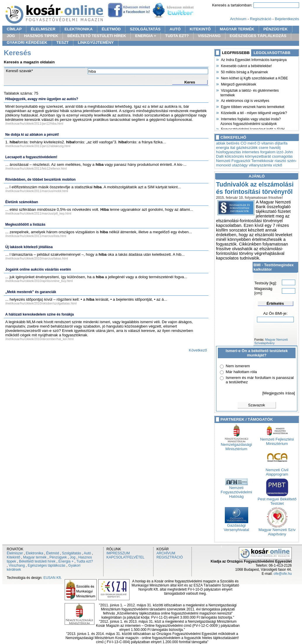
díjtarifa (281, 143)
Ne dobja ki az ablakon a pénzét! (32, 135)
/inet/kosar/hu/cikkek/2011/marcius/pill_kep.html (38, 213)
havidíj (275, 148)
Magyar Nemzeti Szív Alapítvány (277, 530)
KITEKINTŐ (200, 29)
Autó (88, 553)
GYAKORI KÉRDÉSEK (27, 42)
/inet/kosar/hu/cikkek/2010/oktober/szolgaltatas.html (41, 303)
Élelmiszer (15, 553)
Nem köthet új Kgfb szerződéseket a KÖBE (254, 78)
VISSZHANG (209, 36)
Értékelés (275, 303)
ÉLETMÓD (111, 29)
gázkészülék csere (252, 148)
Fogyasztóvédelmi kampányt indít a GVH (252, 129)
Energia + (66, 561)
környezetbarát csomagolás (269, 156)
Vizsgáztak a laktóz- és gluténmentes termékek (250, 92)
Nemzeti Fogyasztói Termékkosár (245, 161)
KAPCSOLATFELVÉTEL (125, 557)
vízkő (278, 165)
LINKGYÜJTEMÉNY (96, 42)
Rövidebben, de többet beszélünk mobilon (40, 180)
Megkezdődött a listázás (25, 224)
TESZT (63, 42)
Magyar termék (35, 557)
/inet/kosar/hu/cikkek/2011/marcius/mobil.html (37, 191)
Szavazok (257, 405)
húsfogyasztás (228, 152)
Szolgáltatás (71, 553)
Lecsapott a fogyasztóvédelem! (31, 157)
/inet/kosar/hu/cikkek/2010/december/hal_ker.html (39, 339)
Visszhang (17, 565)
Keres (190, 82)
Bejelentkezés (287, 19)
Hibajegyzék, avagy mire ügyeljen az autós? (42, 99)
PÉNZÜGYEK (276, 29)
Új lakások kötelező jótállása (29, 247)
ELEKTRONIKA (79, 29)
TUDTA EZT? (177, 36)
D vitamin (266, 143)
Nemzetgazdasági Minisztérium (236, 445)
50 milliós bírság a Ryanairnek (244, 72)
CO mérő (248, 143)
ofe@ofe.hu (283, 574)
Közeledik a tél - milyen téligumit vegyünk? (254, 112)
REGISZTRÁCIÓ (170, 557)
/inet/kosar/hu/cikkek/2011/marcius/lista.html (36, 236)
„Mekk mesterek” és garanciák (31, 292)
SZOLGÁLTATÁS (145, 29)
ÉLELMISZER (43, 29)
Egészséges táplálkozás (47, 565)
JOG (11, 36)
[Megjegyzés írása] (279, 393)
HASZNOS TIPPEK (41, 36)
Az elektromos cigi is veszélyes (245, 100)
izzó (280, 152)
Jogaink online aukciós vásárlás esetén (38, 269)
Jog (72, 557)
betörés (233, 143)
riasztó (280, 161)
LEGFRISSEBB (236, 53)
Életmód (53, 553)
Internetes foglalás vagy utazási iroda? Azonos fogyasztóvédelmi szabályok (251, 121)
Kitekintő (13, 557)
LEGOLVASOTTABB (272, 53)
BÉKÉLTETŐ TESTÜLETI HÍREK (97, 36)
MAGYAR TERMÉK (237, 29)
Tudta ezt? (84, 561)
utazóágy (240, 165)
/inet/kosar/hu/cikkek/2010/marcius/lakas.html (37, 258)
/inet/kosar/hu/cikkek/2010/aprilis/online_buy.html (39, 281)
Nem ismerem (238, 366)
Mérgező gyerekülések (238, 84)
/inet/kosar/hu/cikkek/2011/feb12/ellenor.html (36, 168)
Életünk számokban (22, 202)
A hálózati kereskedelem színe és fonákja (39, 314)
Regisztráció (261, 19)
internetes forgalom (259, 152)
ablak (221, 143)
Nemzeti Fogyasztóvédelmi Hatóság (236, 490)
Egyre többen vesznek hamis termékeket (252, 106)
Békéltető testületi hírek (37, 561)
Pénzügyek (58, 557)
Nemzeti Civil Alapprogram (277, 470)
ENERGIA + (146, 36)
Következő (198, 350)
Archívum (238, 19)
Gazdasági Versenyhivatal (236, 526)
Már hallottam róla (241, 372)
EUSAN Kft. (52, 578)
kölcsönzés (234, 156)
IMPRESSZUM (118, 553)
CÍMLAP (14, 29)
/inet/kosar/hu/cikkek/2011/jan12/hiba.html (34, 123)
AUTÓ (175, 29)
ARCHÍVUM (166, 553)
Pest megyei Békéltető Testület (277, 499)
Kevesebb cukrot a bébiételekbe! (246, 65)
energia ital (226, 148)
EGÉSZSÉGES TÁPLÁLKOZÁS (258, 36)
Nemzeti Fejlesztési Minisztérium (277, 440)
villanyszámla (260, 165)
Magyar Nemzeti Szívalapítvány (271, 341)
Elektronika (34, 553)
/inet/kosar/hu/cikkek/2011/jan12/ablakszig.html (38, 146)
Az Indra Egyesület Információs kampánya (253, 59)
